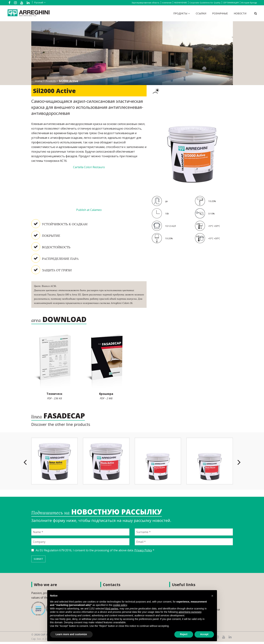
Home (39, 81)
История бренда (249, 3)
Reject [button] (184, 634)
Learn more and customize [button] (71, 634)
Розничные (220, 13)
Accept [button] (204, 634)
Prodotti (51, 81)
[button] (212, 596)
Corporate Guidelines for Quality (205, 3)
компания (167, 3)
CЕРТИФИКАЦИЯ (231, 3)
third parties (112, 609)
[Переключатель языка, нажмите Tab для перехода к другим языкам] (37, 3)
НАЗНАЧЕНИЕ (180, 3)
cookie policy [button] (120, 605)
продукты (180, 13)
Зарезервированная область (146, 3)
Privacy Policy (143, 552)
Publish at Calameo (89, 210)
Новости (240, 13)
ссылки (201, 13)
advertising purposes (190, 612)
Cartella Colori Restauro (89, 167)
